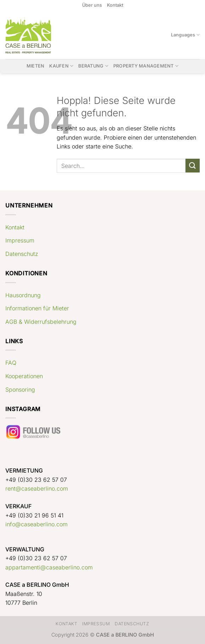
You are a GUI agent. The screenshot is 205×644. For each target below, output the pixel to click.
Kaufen (61, 66)
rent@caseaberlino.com (37, 488)
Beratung (93, 66)
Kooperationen (24, 376)
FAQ (11, 363)
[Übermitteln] (193, 166)
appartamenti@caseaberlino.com (49, 567)
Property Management (146, 66)
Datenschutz (22, 254)
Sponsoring (20, 390)
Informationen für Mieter (37, 308)
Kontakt (115, 5)
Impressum (20, 240)
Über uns (92, 5)
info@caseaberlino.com (36, 524)
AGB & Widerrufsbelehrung (41, 322)
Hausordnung (23, 295)
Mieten (36, 66)
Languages (185, 35)
